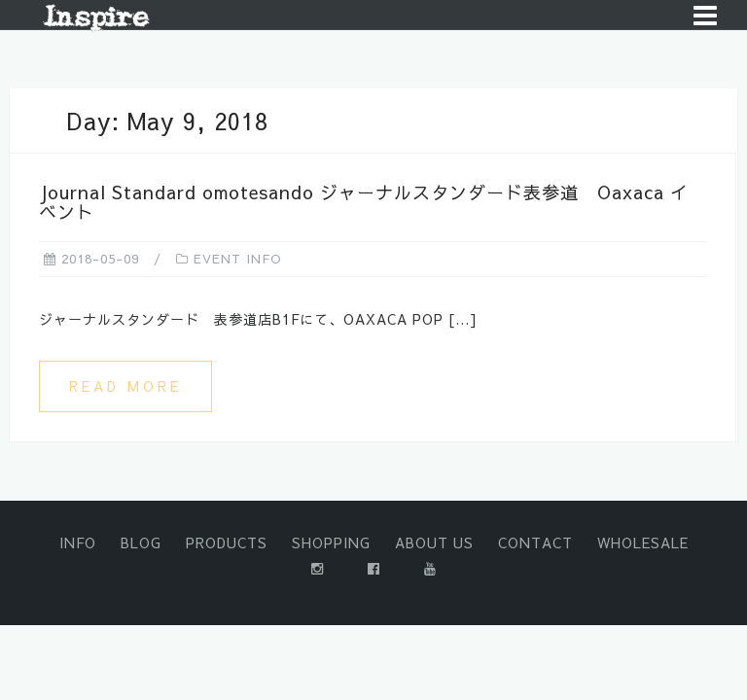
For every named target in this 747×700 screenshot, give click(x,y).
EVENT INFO (238, 259)
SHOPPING (331, 542)
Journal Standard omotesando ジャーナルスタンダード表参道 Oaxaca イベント (364, 202)
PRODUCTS (227, 542)
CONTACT (535, 542)
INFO (78, 542)
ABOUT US (434, 542)
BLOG (141, 542)
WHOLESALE (643, 542)
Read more (125, 386)
